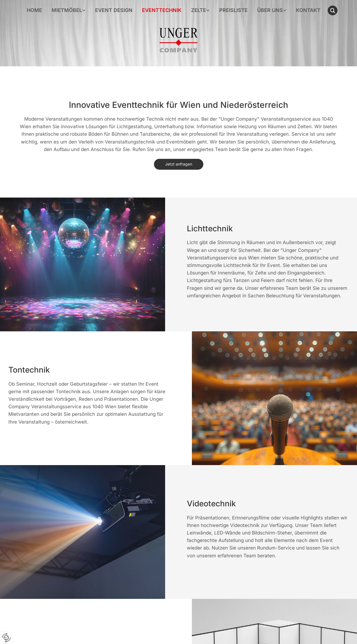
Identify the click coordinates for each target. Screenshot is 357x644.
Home (34, 10)
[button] (179, 164)
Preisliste (233, 10)
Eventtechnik (162, 10)
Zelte (199, 10)
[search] (333, 10)
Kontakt (308, 10)
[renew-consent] (6, 638)
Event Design (114, 10)
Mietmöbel (67, 10)
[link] (69, 11)
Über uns (270, 10)
